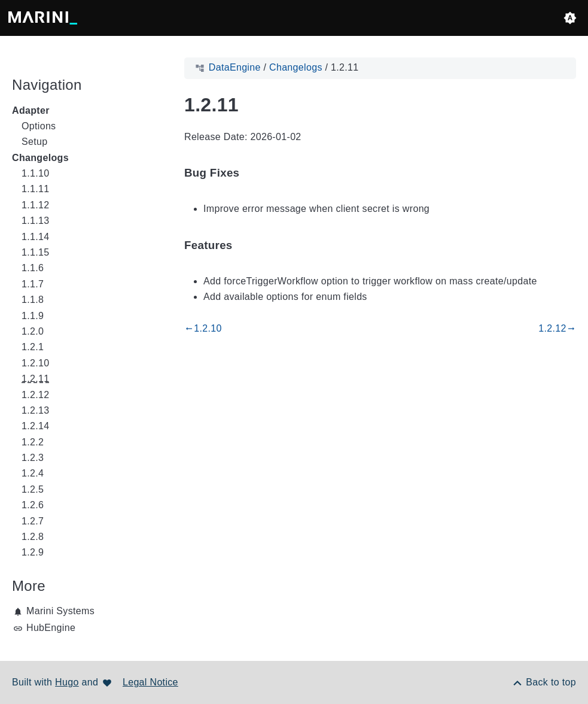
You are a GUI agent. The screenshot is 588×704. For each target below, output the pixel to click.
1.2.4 (33, 473)
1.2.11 (35, 379)
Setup (34, 142)
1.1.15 (35, 252)
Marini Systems (60, 611)
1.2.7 (33, 521)
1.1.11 (35, 189)
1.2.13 (35, 410)
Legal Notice (150, 682)
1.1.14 (35, 237)
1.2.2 (33, 442)
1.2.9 (33, 552)
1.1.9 (33, 316)
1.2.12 (35, 395)
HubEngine (51, 628)
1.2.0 (33, 331)
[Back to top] (544, 682)
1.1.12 (35, 205)
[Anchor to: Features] (246, 245)
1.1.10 (35, 173)
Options (39, 126)
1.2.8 (33, 537)
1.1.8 (33, 300)
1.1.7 (33, 284)
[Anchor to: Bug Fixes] (253, 173)
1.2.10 (35, 363)
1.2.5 (33, 489)
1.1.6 (33, 268)
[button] (570, 18)
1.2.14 (35, 426)
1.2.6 (33, 505)
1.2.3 (33, 458)
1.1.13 (35, 221)
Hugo (67, 682)
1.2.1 (33, 347)
